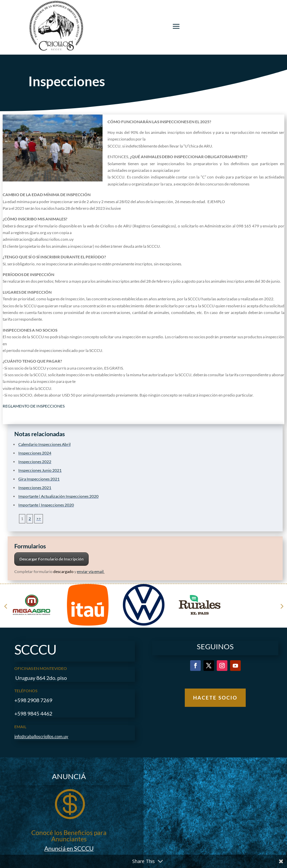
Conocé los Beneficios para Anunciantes (69, 836)
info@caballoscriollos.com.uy (41, 736)
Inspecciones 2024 (35, 453)
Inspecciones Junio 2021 (40, 470)
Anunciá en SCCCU (69, 848)
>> (39, 519)
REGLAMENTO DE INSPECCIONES (34, 406)
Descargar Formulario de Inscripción (51, 559)
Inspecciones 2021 (35, 488)
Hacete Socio (215, 698)
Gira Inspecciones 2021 (39, 479)
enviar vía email (90, 572)
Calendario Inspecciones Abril (44, 444)
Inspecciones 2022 (35, 462)
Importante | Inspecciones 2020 (46, 505)
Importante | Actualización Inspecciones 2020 (58, 496)
